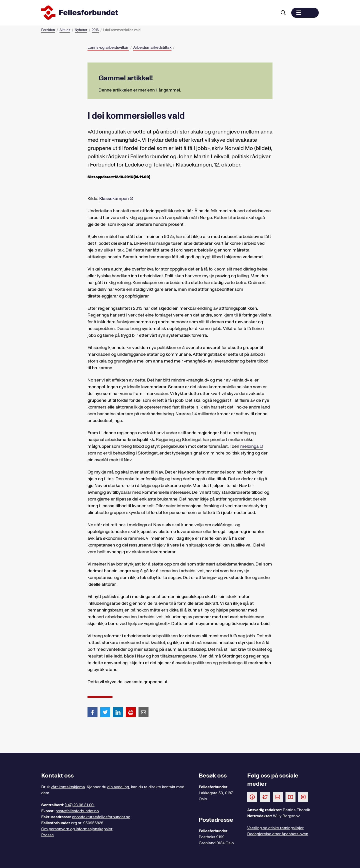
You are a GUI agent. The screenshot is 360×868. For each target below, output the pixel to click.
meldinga (249, 446)
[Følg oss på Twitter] (265, 797)
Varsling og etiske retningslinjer (275, 828)
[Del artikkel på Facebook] (92, 712)
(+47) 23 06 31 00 (80, 805)
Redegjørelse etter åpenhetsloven (278, 834)
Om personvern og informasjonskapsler (77, 829)
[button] (305, 13)
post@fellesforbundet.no (77, 811)
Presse (47, 835)
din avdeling (118, 787)
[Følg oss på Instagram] (303, 797)
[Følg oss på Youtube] (290, 797)
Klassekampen (114, 199)
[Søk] (283, 13)
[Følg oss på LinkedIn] (278, 797)
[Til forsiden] (158, 13)
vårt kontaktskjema (68, 787)
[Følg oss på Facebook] (252, 797)
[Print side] (131, 712)
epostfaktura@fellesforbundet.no (101, 817)
